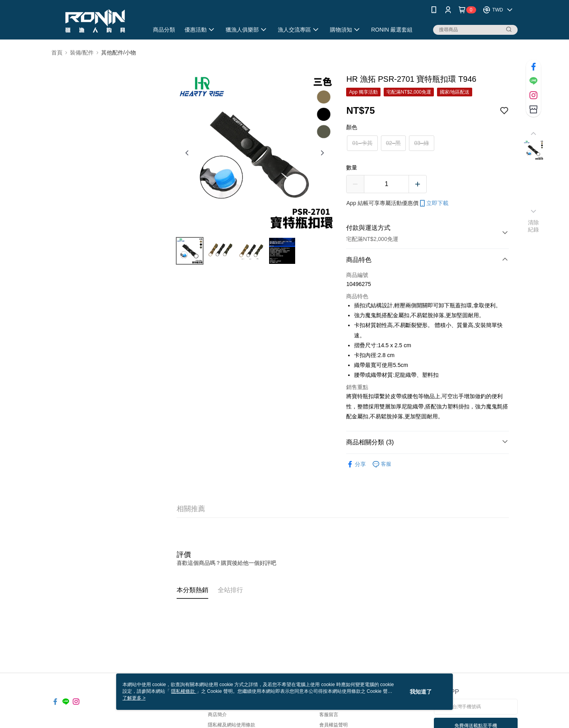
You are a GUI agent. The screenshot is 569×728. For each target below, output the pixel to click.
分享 (356, 464)
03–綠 (421, 143)
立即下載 (433, 203)
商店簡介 (217, 715)
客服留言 (329, 715)
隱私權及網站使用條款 (232, 725)
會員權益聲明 (333, 725)
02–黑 (393, 143)
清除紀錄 (534, 226)
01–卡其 (362, 143)
